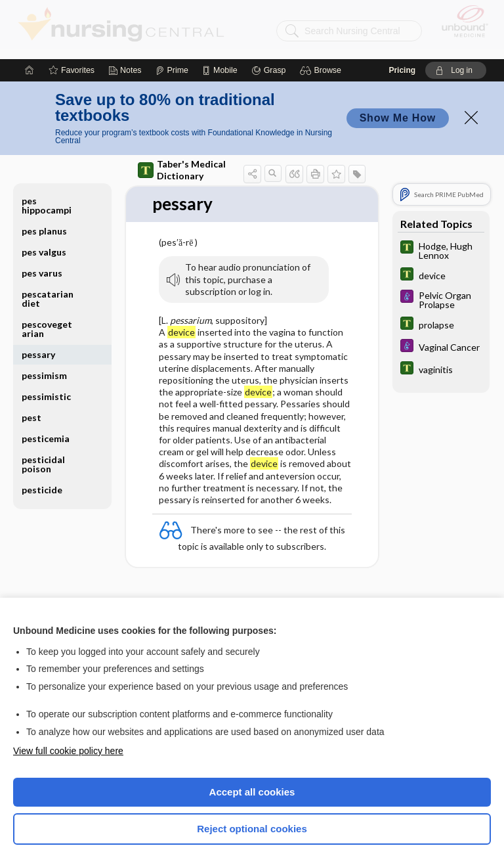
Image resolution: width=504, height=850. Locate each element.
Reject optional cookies (252, 770)
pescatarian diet (48, 239)
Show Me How (398, 59)
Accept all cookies (252, 733)
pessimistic (46, 337)
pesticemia (46, 379)
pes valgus (44, 193)
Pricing (402, 11)
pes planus (44, 172)
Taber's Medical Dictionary (182, 111)
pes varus (42, 214)
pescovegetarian (47, 270)
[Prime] (172, 11)
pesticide (42, 431)
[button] (323, 11)
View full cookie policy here (68, 692)
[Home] (30, 11)
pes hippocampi (47, 146)
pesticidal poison (43, 405)
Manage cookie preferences (252, 808)
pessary (38, 295)
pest (31, 358)
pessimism (44, 316)
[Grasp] (269, 11)
